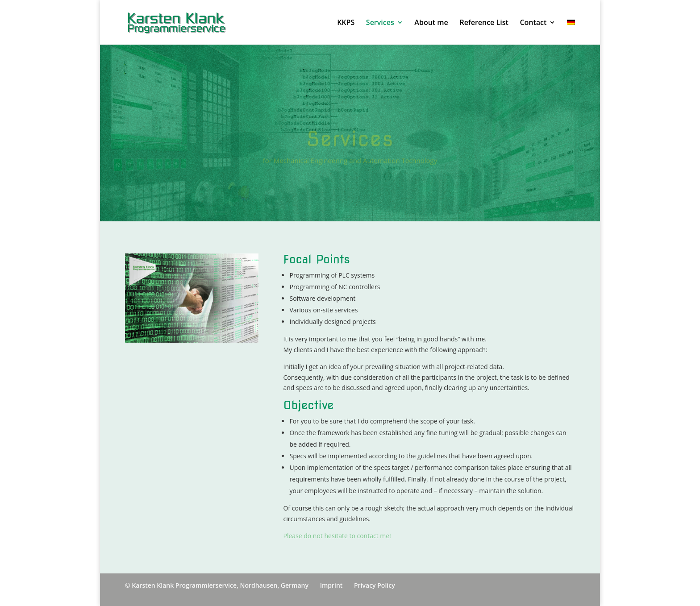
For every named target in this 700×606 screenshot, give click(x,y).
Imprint (331, 585)
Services (380, 23)
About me (431, 23)
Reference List (484, 23)
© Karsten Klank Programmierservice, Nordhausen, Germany (217, 585)
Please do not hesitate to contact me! (337, 536)
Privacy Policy (375, 585)
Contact (533, 23)
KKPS (346, 23)
